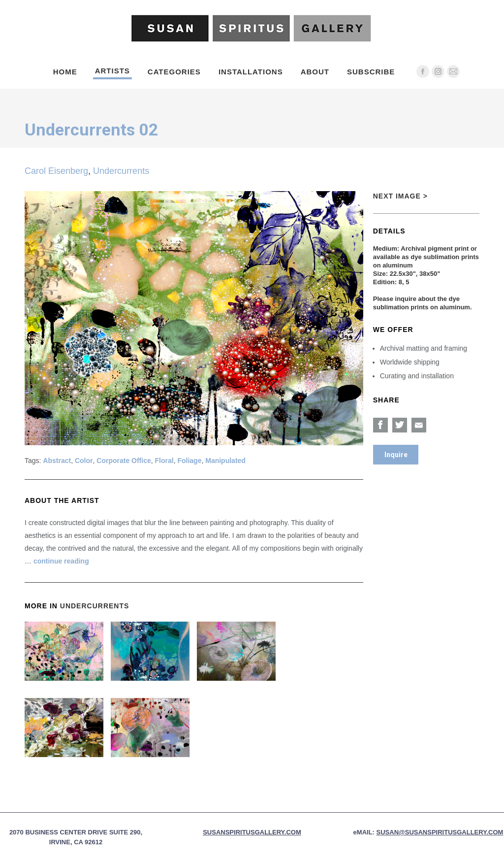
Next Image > (400, 196)
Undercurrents (121, 171)
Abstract (57, 461)
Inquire (396, 455)
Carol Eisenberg (56, 171)
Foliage (189, 461)
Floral (164, 461)
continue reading (61, 561)
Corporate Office (124, 461)
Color (84, 461)
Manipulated (225, 461)
